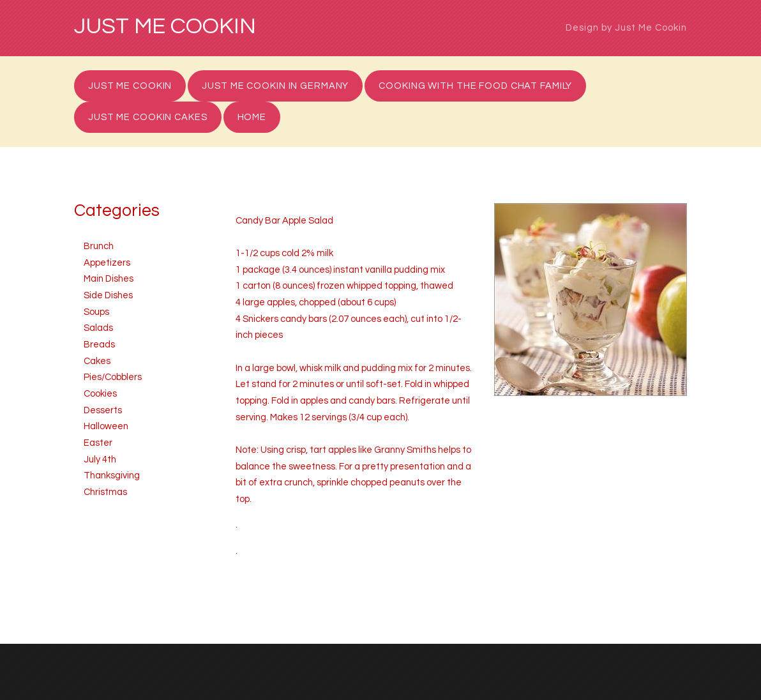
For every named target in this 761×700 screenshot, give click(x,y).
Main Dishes (109, 279)
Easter (98, 443)
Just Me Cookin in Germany (275, 86)
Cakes (97, 361)
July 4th (100, 460)
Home (252, 117)
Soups (96, 312)
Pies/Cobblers (113, 377)
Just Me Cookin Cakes (148, 117)
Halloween (106, 426)
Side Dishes (108, 295)
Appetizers (107, 263)
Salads (98, 328)
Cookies (100, 394)
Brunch (99, 246)
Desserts (103, 410)
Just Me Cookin (165, 27)
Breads (99, 345)
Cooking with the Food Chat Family (475, 86)
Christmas (105, 492)
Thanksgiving (112, 476)
